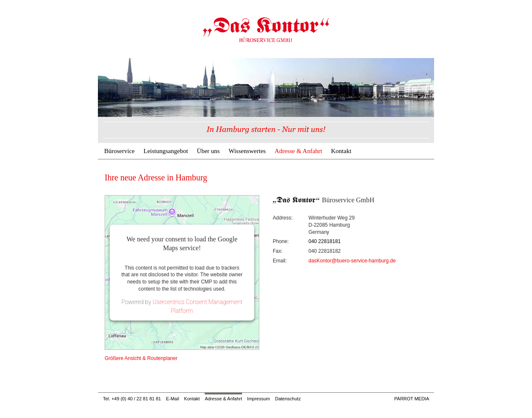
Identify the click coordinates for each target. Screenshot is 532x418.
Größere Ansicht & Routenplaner (141, 358)
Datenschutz (288, 399)
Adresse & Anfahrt (298, 151)
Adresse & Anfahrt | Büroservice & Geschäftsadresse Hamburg (266, 29)
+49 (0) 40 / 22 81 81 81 (136, 399)
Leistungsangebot (166, 151)
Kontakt (341, 151)
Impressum (258, 399)
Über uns (208, 151)
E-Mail (173, 399)
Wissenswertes (247, 151)
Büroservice (119, 151)
